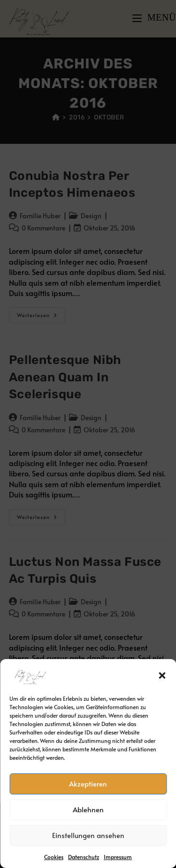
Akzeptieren (88, 783)
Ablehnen (88, 809)
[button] (162, 675)
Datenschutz (84, 857)
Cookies (54, 857)
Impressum (118, 857)
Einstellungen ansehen (88, 835)
